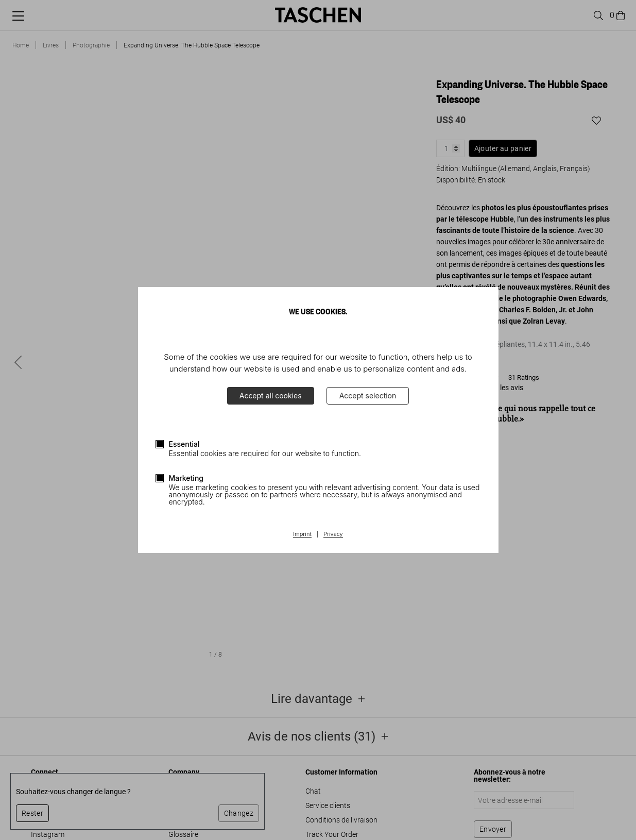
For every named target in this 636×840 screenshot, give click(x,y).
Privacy (333, 534)
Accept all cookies (271, 396)
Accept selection (368, 396)
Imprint (302, 534)
